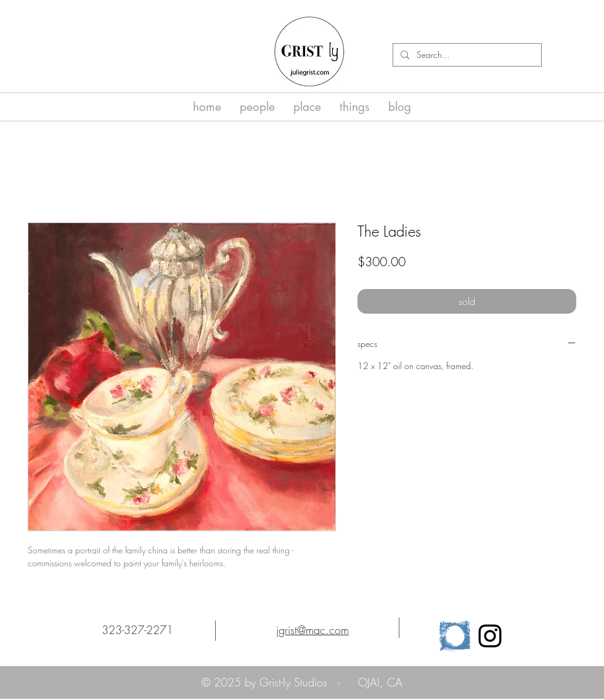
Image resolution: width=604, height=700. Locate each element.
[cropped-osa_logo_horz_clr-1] (455, 636)
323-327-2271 (137, 630)
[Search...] (466, 55)
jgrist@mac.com (312, 630)
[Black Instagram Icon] (490, 636)
